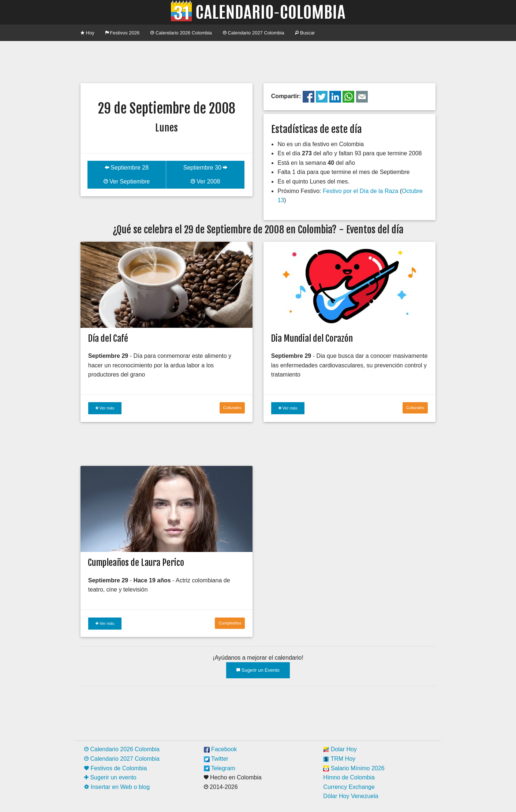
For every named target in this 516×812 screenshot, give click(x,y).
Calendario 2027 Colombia (254, 33)
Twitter (216, 759)
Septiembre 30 (205, 168)
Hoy (87, 33)
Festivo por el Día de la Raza (360, 191)
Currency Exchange (349, 787)
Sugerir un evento (110, 777)
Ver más (105, 408)
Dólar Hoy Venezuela (351, 796)
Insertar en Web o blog (117, 787)
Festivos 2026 (123, 33)
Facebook (220, 749)
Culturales (232, 408)
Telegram (220, 768)
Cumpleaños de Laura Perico (136, 563)
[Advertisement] (258, 61)
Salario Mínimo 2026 (354, 768)
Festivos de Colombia (115, 768)
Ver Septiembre (127, 181)
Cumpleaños (230, 623)
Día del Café (108, 338)
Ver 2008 (205, 181)
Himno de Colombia (349, 777)
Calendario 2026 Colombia (181, 33)
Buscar (305, 33)
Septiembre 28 (127, 168)
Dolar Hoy (340, 749)
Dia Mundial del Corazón (312, 338)
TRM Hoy (339, 759)
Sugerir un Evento (258, 670)
